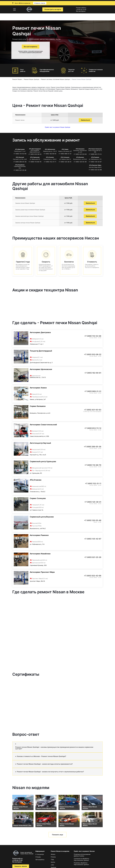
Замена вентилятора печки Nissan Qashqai (29, 216)
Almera (53, 854)
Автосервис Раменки (39, 535)
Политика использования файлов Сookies (82, 855)
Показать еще (57, 835)
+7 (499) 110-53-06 (20, 154)
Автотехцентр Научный (40, 443)
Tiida (52, 860)
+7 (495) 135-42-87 (95, 162)
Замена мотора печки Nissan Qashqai (28, 223)
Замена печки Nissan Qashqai (25, 203)
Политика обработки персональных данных (81, 864)
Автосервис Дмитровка (40, 332)
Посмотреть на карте (53, 9)
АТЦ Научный (20, 157)
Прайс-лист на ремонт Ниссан (84, 851)
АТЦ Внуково (80, 157)
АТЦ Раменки (95, 157)
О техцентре (40, 854)
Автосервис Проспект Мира (42, 572)
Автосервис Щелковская (41, 369)
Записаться (85, 120)
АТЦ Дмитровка (20, 149)
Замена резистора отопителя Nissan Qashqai (30, 210)
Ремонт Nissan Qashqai (31, 79)
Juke (52, 865)
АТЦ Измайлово (20, 165)
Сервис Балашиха (38, 406)
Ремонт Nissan (17, 79)
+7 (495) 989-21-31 (65, 154)
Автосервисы (40, 860)
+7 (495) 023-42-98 (95, 170)
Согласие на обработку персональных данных (81, 859)
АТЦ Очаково (50, 157)
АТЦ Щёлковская (50, 149)
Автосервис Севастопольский (43, 425)
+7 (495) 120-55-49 (80, 162)
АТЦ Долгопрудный (35, 149)
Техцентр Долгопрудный (41, 351)
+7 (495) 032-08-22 (35, 154)
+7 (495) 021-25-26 (20, 170)
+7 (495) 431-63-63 (80, 154)
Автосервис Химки (38, 388)
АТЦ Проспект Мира (95, 165)
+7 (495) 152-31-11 (50, 162)
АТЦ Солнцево (65, 157)
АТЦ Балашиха (80, 149)
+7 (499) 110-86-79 (35, 162)
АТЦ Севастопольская (95, 149)
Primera (53, 857)
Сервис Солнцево (38, 498)
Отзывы (38, 857)
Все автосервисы (31, 47)
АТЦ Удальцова (35, 157)
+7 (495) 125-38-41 (65, 162)
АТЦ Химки (65, 149)
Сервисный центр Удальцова (43, 461)
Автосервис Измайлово (40, 554)
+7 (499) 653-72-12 (95, 154)
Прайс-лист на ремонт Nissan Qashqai (57, 127)
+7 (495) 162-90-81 (50, 154)
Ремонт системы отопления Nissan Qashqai (55, 79)
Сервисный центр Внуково (42, 517)
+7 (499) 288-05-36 (20, 162)
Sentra (53, 862)
